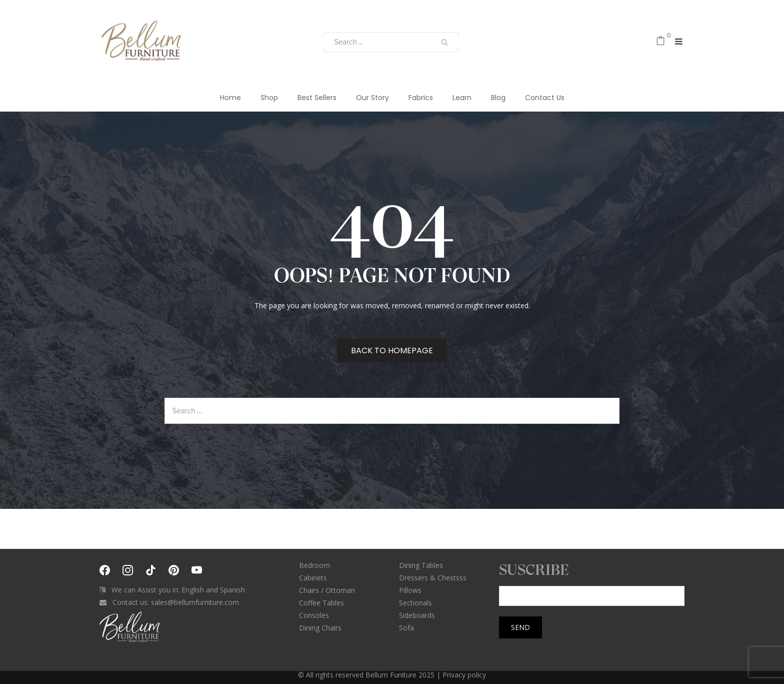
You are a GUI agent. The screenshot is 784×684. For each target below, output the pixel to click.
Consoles (314, 615)
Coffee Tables (321, 603)
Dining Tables (421, 565)
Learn (462, 98)
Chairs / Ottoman (327, 590)
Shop (269, 98)
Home (230, 98)
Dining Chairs (320, 628)
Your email (592, 589)
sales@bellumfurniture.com (195, 602)
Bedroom (314, 565)
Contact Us (545, 98)
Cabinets (313, 578)
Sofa (406, 628)
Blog (498, 98)
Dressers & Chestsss (433, 578)
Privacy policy (464, 675)
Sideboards (417, 615)
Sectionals (415, 603)
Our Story (372, 98)
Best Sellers (317, 98)
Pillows (410, 590)
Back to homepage (392, 351)
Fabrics (421, 98)
